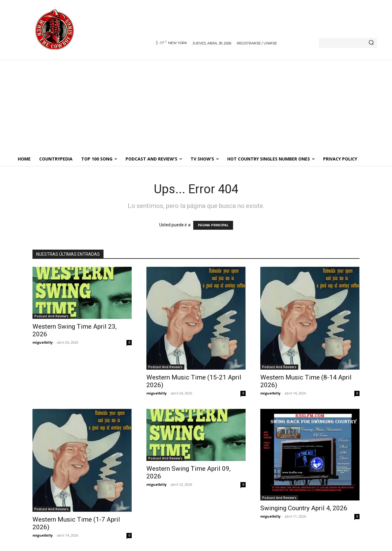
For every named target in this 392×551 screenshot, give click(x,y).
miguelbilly (43, 342)
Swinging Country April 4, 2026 (304, 508)
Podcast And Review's (51, 316)
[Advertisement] (196, 106)
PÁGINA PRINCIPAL (213, 225)
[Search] (371, 43)
